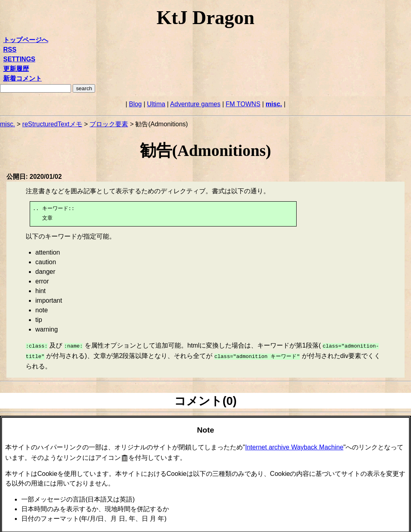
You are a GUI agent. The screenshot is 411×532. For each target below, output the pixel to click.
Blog (135, 104)
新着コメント (22, 78)
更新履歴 (16, 69)
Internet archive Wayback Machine (294, 446)
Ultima (156, 104)
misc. (274, 104)
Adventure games (195, 104)
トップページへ (26, 40)
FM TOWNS (243, 104)
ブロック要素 (109, 124)
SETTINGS (19, 59)
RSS (10, 50)
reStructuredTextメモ (52, 124)
